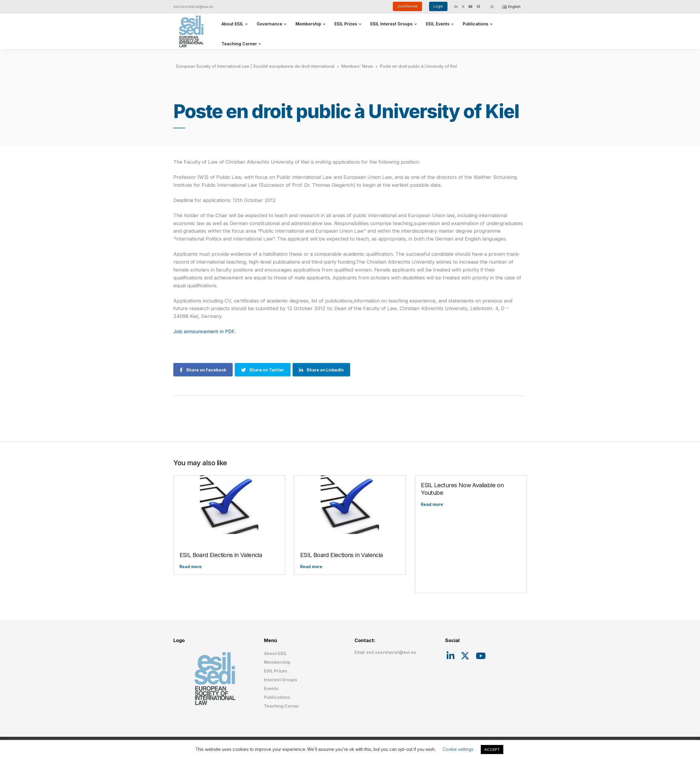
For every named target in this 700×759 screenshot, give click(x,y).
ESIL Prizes (346, 24)
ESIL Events (438, 24)
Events (271, 688)
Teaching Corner (239, 44)
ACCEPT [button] (492, 749)
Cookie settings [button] (458, 749)
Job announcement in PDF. (204, 331)
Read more (191, 567)
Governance (269, 24)
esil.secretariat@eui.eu (193, 7)
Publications (476, 24)
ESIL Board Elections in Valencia (221, 555)
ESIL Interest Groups (392, 24)
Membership (308, 24)
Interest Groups (281, 680)
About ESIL (233, 24)
